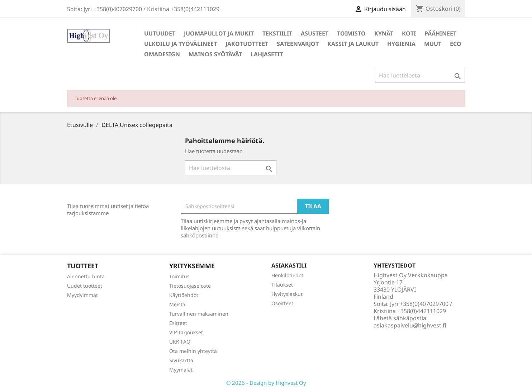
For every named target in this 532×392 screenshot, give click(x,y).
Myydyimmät (82, 295)
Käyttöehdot (184, 295)
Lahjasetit (267, 54)
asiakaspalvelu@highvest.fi (410, 325)
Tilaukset (282, 285)
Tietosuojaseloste (190, 286)
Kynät (384, 33)
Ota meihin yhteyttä (193, 351)
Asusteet (315, 33)
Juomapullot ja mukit (219, 33)
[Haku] (420, 75)
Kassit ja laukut (353, 44)
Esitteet (178, 323)
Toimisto (351, 33)
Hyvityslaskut (287, 294)
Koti (409, 33)
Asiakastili (289, 265)
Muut (433, 44)
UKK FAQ (180, 342)
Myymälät (181, 370)
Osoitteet (282, 303)
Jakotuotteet (247, 44)
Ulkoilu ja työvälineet (180, 44)
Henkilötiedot (287, 275)
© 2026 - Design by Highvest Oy (266, 383)
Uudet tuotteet (85, 286)
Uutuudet (160, 33)
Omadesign (162, 54)
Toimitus (179, 276)
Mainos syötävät (215, 54)
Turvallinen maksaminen (199, 314)
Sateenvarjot (298, 44)
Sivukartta (181, 360)
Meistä (177, 304)
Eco (456, 44)
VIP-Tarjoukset (186, 332)
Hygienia (401, 44)
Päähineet (440, 33)
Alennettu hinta (86, 276)
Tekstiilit (277, 33)
